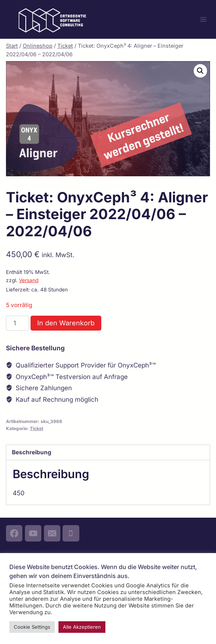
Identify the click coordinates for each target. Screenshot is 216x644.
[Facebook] (14, 533)
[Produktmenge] (18, 323)
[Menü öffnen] (203, 19)
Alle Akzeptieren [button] (82, 627)
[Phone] (71, 533)
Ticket (36, 428)
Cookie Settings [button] (32, 627)
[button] (200, 71)
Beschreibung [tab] (32, 452)
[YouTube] (33, 533)
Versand (29, 280)
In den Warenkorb (66, 323)
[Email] (52, 533)
